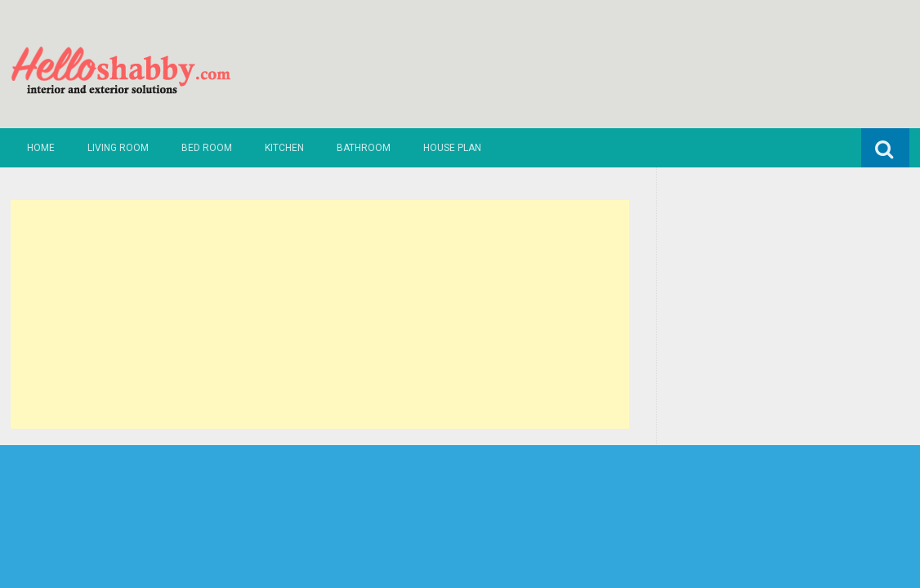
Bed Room (207, 148)
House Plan (452, 148)
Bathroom (364, 148)
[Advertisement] (320, 314)
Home (41, 148)
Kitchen (284, 148)
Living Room (118, 148)
